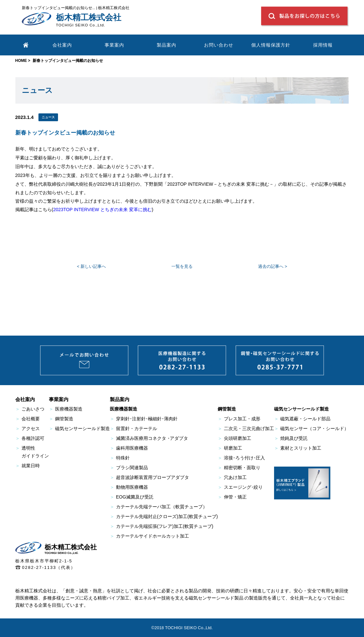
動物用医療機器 (129, 487)
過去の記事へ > (273, 266)
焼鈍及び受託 (291, 438)
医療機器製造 (66, 409)
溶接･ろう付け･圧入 (241, 458)
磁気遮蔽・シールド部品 (302, 419)
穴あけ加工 (232, 477)
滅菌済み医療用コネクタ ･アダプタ (149, 438)
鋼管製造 (61, 419)
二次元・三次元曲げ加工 (246, 428)
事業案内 (114, 45)
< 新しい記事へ (91, 266)
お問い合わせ (219, 45)
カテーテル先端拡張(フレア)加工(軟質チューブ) (162, 526)
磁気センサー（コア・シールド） (311, 428)
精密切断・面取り (239, 468)
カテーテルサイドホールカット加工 (149, 536)
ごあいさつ (30, 409)
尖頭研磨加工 (234, 438)
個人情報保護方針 (271, 45)
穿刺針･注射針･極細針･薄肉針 (144, 419)
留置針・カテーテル (133, 428)
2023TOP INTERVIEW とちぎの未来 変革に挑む (102, 210)
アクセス (28, 428)
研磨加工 (230, 448)
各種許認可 (30, 438)
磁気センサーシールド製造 (79, 428)
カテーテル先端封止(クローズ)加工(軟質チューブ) (164, 516)
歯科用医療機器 (129, 448)
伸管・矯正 (232, 497)
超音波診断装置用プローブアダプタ (149, 477)
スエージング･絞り (240, 487)
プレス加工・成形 (239, 419)
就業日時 (28, 466)
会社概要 (28, 419)
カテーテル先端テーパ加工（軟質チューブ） (159, 507)
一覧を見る (182, 266)
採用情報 (323, 45)
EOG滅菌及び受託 (132, 497)
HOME (21, 61)
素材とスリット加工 (298, 448)
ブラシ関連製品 (129, 468)
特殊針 (120, 458)
